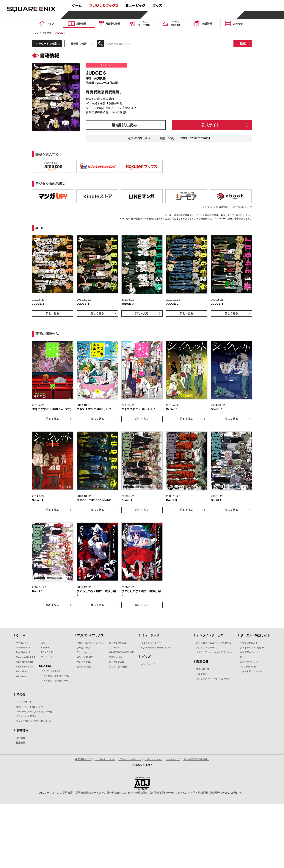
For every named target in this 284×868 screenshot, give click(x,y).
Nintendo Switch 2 (26, 657)
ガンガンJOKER (85, 657)
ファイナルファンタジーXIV (55, 676)
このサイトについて (105, 759)
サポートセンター (153, 759)
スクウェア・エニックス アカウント (214, 652)
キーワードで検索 (46, 44)
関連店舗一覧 (203, 669)
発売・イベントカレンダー (29, 707)
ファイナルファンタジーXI (54, 681)
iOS (43, 643)
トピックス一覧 (24, 702)
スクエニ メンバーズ (206, 648)
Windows (21, 676)
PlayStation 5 (23, 648)
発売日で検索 (79, 44)
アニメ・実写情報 (118, 667)
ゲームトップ (23, 643)
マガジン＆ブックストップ (90, 643)
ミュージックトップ (151, 643)
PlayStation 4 (23, 652)
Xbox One (21, 671)
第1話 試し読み (124, 125)
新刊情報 (47, 33)
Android (45, 648)
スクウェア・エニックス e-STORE (213, 643)
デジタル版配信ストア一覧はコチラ (230, 207)
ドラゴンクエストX (51, 671)
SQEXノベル (116, 657)
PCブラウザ (47, 652)
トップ (35, 33)
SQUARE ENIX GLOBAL (196, 759)
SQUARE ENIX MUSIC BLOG (156, 648)
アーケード (47, 657)
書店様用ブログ (83, 759)
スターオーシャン (249, 662)
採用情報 (21, 743)
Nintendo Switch (25, 662)
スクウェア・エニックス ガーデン (213, 679)
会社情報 (21, 738)
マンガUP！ (115, 648)
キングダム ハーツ (249, 652)
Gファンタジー (84, 652)
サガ (242, 657)
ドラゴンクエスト (249, 643)
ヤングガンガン (84, 662)
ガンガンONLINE (118, 643)
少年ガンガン (83, 648)
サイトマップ (173, 759)
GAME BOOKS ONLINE (121, 652)
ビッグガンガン (84, 667)
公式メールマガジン (26, 716)
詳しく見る (53, 313)
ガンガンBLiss (117, 662)
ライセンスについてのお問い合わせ (34, 721)
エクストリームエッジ (251, 671)
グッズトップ (148, 664)
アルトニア (202, 674)
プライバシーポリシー (130, 759)
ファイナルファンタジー (252, 648)
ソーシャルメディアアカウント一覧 (34, 712)
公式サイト (211, 125)
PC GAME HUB (248, 667)
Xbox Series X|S (25, 667)
